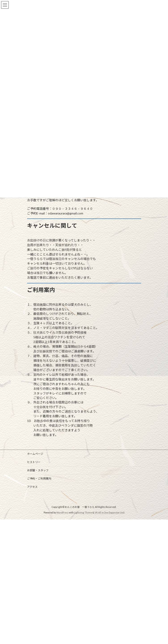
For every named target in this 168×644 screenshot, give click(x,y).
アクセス (32, 487)
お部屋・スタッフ (38, 470)
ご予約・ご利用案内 (39, 479)
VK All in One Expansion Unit (110, 513)
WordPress (62, 513)
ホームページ (35, 454)
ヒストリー (34, 462)
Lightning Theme (83, 513)
